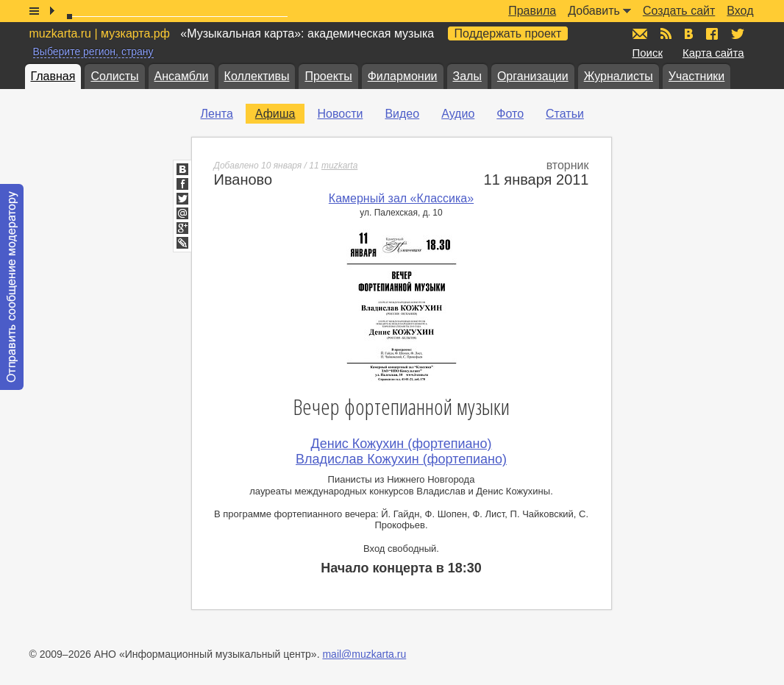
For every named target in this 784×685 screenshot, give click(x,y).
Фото (510, 114)
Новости (340, 114)
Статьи (565, 114)
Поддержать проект (508, 33)
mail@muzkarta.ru (364, 654)
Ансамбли (182, 76)
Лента (217, 114)
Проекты (328, 76)
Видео (402, 114)
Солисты (114, 76)
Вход (740, 11)
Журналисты (619, 76)
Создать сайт (679, 11)
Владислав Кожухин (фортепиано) (401, 459)
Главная (53, 76)
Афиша (275, 114)
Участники (696, 76)
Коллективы (257, 76)
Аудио (458, 114)
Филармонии (403, 76)
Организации (533, 76)
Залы (467, 76)
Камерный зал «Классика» (401, 198)
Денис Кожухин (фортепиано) (402, 444)
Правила (532, 11)
